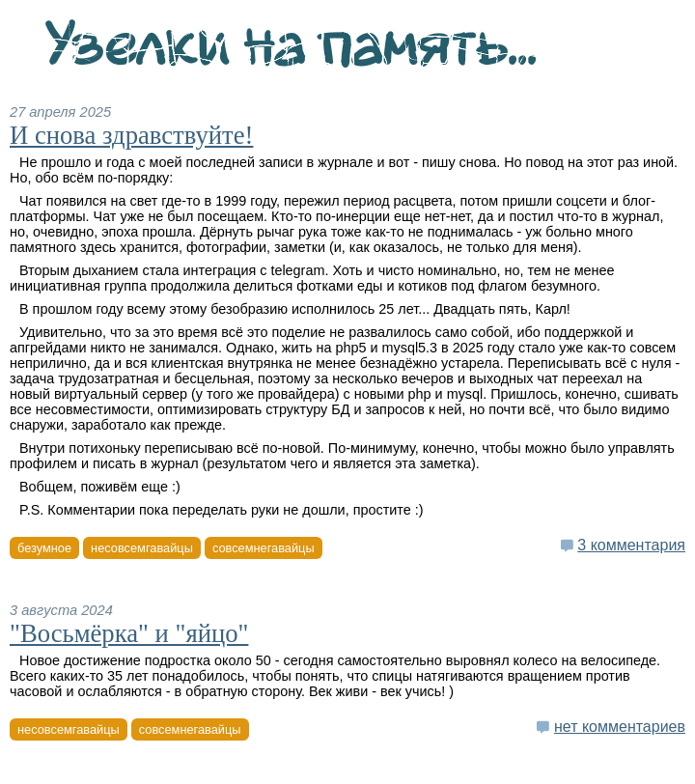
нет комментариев (620, 727)
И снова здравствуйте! (131, 135)
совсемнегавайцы (264, 548)
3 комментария (631, 545)
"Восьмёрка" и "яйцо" (129, 633)
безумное (44, 548)
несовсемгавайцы (142, 548)
